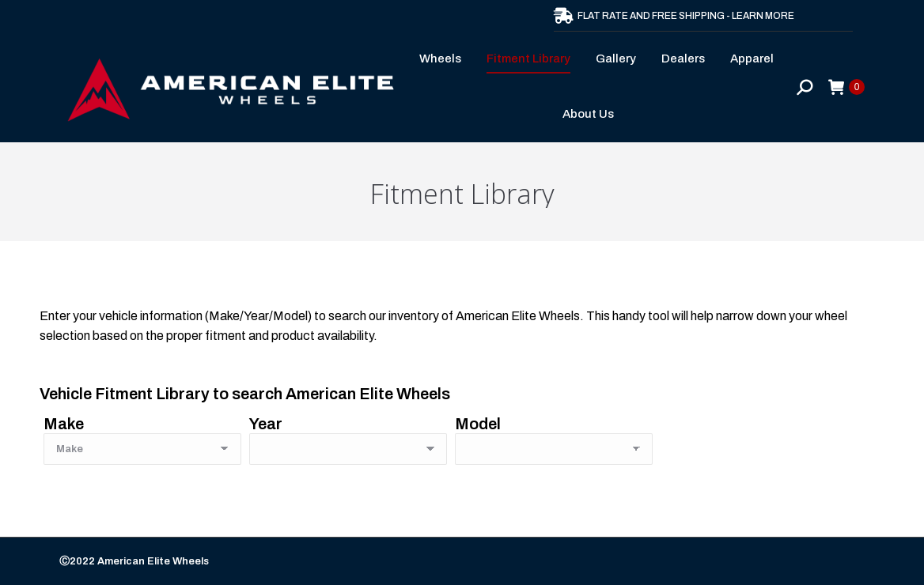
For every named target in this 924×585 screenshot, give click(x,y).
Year (266, 424)
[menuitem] (445, 59)
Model (478, 424)
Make (64, 424)
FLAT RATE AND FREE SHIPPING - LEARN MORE (674, 16)
